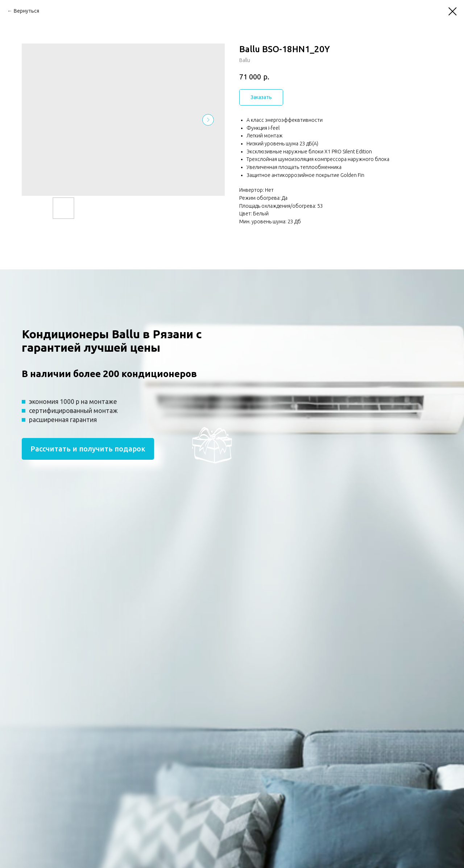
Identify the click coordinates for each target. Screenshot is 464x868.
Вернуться (26, 11)
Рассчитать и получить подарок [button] (88, 449)
